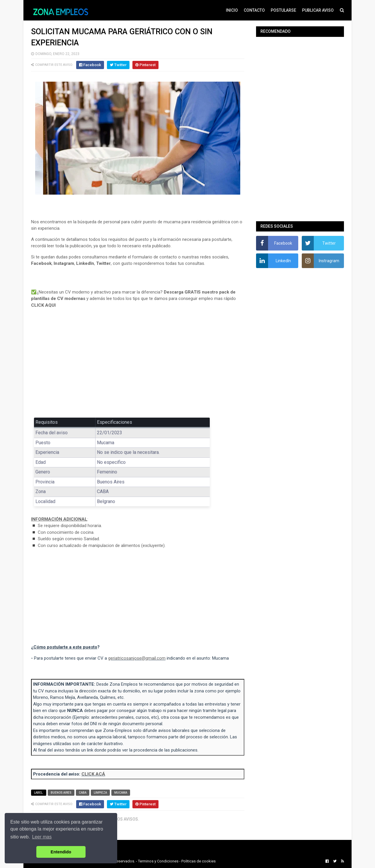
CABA (83, 793)
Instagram (64, 263)
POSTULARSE (283, 10)
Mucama (121, 793)
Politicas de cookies (198, 861)
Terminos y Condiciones (158, 861)
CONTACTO (254, 10)
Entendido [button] (61, 852)
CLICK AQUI (43, 305)
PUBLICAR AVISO (318, 10)
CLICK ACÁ (93, 774)
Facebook (41, 263)
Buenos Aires (61, 793)
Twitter (103, 263)
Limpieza (100, 793)
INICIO (232, 10)
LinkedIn (85, 263)
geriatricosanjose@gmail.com (137, 658)
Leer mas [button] (42, 837)
